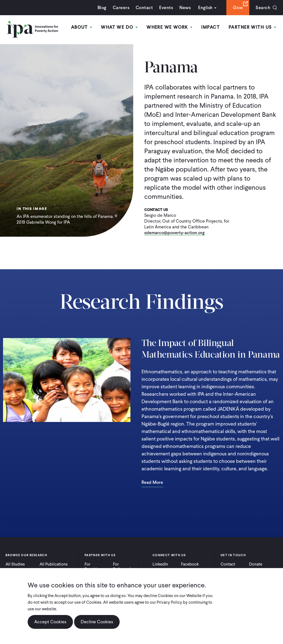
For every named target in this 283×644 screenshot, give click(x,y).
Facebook (190, 564)
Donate (256, 564)
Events (166, 8)
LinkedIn (160, 564)
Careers (121, 8)
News (185, 8)
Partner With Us (252, 27)
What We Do (119, 27)
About (82, 27)
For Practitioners (96, 567)
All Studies (15, 564)
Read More (152, 483)
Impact (210, 27)
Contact (144, 8)
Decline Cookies (97, 623)
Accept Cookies (50, 623)
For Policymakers (125, 567)
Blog (102, 8)
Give (238, 8)
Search (263, 8)
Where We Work (169, 27)
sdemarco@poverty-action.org (174, 233)
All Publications (54, 564)
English (205, 8)
